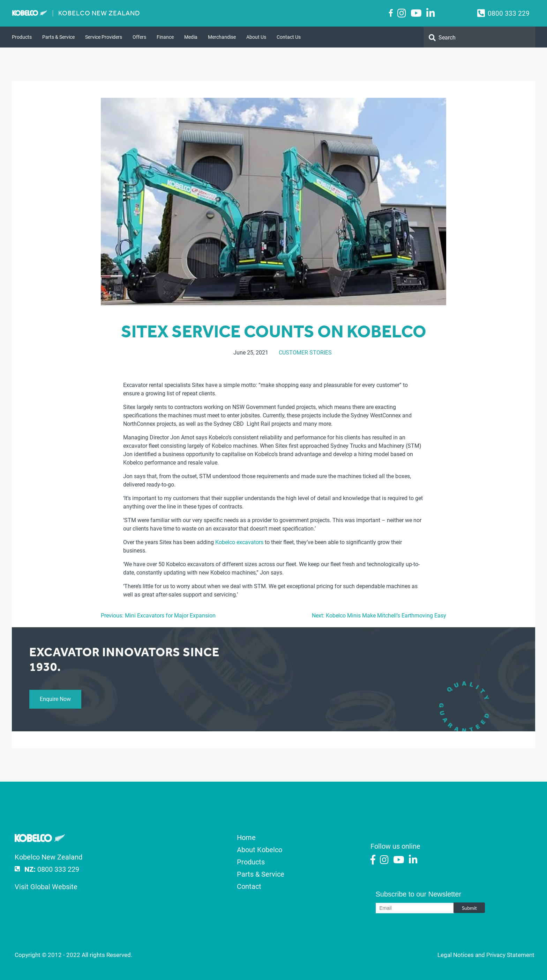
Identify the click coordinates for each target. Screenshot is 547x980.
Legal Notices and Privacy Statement (486, 955)
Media (191, 37)
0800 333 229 (509, 13)
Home (246, 838)
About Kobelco (260, 850)
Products (22, 37)
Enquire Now (55, 699)
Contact (249, 886)
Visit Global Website (46, 887)
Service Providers (104, 37)
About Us (256, 37)
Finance (165, 37)
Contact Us (289, 37)
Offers (139, 37)
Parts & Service (58, 37)
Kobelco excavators (239, 542)
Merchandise (222, 37)
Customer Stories (305, 353)
